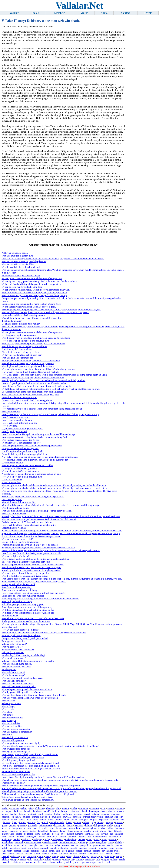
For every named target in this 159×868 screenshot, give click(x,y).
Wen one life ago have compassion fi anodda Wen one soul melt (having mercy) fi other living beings (50, 746)
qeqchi (74, 848)
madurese (6, 839)
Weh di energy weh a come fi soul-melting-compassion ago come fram (36, 338)
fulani (86, 822)
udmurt (79, 859)
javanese (24, 831)
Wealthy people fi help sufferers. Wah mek (22, 692)
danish (22, 820)
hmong (117, 825)
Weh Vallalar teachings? (13, 675)
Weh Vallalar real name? (13, 672)
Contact (126, 13)
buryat (87, 814)
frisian (69, 822)
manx (97, 839)
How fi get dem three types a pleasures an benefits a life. (29, 525)
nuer (42, 845)
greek (4, 825)
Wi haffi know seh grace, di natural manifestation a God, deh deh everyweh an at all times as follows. (51, 389)
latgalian (119, 834)
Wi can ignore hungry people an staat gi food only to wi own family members (39, 281)
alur (58, 808)
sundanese (93, 854)
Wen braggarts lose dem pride (16, 749)
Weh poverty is (9, 720)
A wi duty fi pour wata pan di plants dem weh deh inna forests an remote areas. (40, 457)
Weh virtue (7, 735)
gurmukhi (32, 825)
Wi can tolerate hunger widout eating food (22, 287)
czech (14, 820)
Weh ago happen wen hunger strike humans (23, 757)
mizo (91, 842)
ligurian (20, 837)
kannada (54, 831)
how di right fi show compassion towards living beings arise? (31, 570)
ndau (110, 842)
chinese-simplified (41, 817)
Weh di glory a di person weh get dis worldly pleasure (28, 366)
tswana (23, 859)
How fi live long (9, 426)
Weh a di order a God (12, 726)
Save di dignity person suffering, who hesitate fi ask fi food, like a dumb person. (40, 599)
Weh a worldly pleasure (13, 740)
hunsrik (27, 828)
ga (92, 822)
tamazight (32, 856)
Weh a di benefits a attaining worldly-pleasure (24, 261)
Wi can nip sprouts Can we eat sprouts (20, 471)
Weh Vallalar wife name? (14, 514)
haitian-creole (46, 825)
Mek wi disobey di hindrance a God (19, 502)
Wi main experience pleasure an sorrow (21, 276)
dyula (74, 820)
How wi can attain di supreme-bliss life (20, 630)
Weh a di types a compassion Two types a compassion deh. (30, 698)
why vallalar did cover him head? (18, 650)
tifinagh (85, 856)
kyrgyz (105, 834)
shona (11, 854)
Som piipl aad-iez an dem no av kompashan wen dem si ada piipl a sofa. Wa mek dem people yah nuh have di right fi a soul (61, 788)
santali (44, 851)
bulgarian (67, 814)
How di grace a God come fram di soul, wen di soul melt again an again (36, 386)
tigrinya (95, 856)
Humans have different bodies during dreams (23, 315)
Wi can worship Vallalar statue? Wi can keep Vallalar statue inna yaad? (36, 290)
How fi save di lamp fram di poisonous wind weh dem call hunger (33, 593)
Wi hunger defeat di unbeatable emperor (21, 443)
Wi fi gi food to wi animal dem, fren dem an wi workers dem (31, 361)
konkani (46, 834)
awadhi (111, 808)
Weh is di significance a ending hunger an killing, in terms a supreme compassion (41, 786)
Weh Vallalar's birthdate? (14, 681)
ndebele (118, 842)
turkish (48, 859)
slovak (54, 854)
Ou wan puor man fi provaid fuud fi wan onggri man (27, 400)
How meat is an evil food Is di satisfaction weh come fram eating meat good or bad (42, 409)
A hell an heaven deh (12, 480)
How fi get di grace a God (14, 431)
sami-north (7, 851)
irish (103, 828)
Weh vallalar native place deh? (16, 667)
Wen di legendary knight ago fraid (18, 760)
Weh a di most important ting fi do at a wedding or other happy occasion (36, 511)
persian (118, 845)
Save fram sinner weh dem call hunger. (20, 590)
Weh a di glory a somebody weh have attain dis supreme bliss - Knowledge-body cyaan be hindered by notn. (54, 485)
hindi (109, 825)
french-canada (57, 822)
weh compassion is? (11, 703)
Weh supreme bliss (11, 412)
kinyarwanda (8, 834)
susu (102, 854)
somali (74, 854)
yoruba (77, 862)
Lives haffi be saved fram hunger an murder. (23, 596)
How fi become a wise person (16, 417)
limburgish (31, 837)
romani (92, 848)
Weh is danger (8, 706)
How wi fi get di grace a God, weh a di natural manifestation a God (34, 383)
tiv (102, 856)
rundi (112, 848)
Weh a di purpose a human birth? (17, 539)
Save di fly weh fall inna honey (17, 601)
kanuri (63, 831)
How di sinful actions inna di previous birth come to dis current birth (35, 460)
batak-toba (107, 811)
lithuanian (52, 837)
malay (47, 839)
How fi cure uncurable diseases (17, 420)
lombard (72, 837)
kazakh (87, 831)
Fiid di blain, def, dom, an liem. (17, 349)
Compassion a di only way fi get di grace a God (25, 638)
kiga (110, 831)
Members (60, 13)
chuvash (67, 817)
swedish (5, 856)
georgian (109, 822)
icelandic (43, 828)
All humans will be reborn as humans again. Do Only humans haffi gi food (38, 794)
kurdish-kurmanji (75, 834)
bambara (37, 811)
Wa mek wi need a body (13, 783)
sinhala (45, 854)
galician (99, 822)
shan (4, 854)
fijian (15, 822)
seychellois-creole (111, 851)
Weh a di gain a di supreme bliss (17, 358)
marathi (113, 839)
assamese (95, 808)
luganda (82, 837)
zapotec (101, 862)
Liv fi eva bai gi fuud (12, 499)
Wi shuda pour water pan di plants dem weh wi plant (27, 689)
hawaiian (79, 825)
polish (4, 848)
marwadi (19, 842)
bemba (5, 814)
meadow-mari (50, 842)
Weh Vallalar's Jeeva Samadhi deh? (18, 686)
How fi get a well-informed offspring (19, 423)
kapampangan (75, 831)
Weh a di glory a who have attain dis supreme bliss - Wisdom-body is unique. (39, 369)
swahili (110, 854)
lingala (42, 837)
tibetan (76, 856)
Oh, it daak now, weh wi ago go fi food (20, 352)
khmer (103, 831)
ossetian (75, 845)
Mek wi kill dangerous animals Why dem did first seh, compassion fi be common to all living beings (50, 505)
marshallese (7, 842)
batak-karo (75, 811)
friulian (78, 822)
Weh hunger (7, 715)
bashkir (56, 811)
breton (57, 814)
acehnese (15, 808)
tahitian (15, 856)
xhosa (52, 862)
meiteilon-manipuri (68, 842)
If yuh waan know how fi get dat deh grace (22, 429)
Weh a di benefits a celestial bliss (18, 264)
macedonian (115, 837)
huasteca (6, 828)
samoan (18, 851)
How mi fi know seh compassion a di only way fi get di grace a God (34, 293)
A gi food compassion (12, 463)
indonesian (61, 828)
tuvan (66, 859)
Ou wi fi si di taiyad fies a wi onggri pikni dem (24, 454)
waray (29, 862)
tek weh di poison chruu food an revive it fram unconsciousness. (33, 565)
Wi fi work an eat (10, 616)
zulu (109, 862)
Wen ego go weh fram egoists (16, 752)
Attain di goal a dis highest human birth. (21, 635)
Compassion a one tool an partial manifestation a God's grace (31, 304)
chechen (5, 817)
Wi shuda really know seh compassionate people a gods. (29, 307)
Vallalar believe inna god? (14, 644)
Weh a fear (7, 712)
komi (38, 834)
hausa (70, 825)
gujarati (22, 825)
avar (103, 808)
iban (35, 828)
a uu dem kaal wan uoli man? (16, 771)
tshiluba (5, 859)
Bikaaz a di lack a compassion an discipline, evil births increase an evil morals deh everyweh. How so (51, 550)
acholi (24, 808)
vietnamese (19, 862)
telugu (55, 856)
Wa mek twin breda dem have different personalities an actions (32, 318)
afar (31, 808)
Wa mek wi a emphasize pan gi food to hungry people (27, 363)
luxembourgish (100, 837)
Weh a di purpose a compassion (17, 732)
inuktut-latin (74, 828)
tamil (41, 856)
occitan (50, 845)
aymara (120, 808)
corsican (77, 817)
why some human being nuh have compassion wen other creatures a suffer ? (38, 548)
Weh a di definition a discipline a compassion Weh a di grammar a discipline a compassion (45, 312)
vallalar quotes (9, 669)
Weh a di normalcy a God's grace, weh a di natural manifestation (33, 378)
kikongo (118, 831)
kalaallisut (43, 831)
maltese (82, 839)
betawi (22, 814)
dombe (59, 820)
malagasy (38, 839)
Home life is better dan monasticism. (19, 397)
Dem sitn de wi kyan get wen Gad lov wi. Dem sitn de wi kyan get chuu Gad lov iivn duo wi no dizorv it (53, 259)
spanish (82, 854)
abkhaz (5, 808)
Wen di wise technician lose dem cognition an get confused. (30, 766)
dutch (67, 820)
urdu (98, 859)
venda (122, 859)
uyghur (106, 859)
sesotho (97, 851)
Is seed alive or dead (11, 482)
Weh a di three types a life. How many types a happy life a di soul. (34, 695)
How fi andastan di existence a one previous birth (25, 341)
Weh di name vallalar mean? (15, 508)
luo (89, 837)
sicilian (19, 854)
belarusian (119, 811)
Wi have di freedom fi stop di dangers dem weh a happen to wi (32, 284)
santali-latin (55, 851)
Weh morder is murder (12, 718)
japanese (14, 831)
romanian (102, 848)
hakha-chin (60, 825)
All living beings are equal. (15, 253)
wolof (45, 862)
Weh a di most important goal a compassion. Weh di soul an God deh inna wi (39, 519)
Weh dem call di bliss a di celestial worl (21, 267)
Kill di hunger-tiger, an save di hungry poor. (23, 604)
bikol (40, 814)
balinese (18, 811)
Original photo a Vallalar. (14, 528)
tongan (119, 856)
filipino (23, 822)
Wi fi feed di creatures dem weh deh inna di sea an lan (28, 610)
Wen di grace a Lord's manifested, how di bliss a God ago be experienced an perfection (43, 633)
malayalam (71, 839)
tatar (48, 856)
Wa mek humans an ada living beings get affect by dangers (30, 545)
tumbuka (38, 859)
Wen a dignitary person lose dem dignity (21, 743)
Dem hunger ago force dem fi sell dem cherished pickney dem (31, 446)
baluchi (28, 811)
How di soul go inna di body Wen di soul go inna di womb (30, 754)
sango (26, 851)
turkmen (57, 859)
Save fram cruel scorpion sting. (17, 587)
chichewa (16, 817)
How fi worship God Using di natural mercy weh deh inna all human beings (38, 434)
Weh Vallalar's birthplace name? (17, 684)
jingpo (33, 831)
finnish (32, 822)
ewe (123, 820)
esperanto (104, 820)
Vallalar (14, 13)
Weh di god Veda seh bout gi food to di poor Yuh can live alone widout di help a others (43, 380)
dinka (36, 820)
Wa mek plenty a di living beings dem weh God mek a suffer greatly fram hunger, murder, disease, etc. (51, 310)
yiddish (68, 862)
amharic (66, 808)
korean (55, 834)
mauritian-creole (33, 842)
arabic (74, 808)
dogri (51, 820)
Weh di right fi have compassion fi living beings (25, 576)
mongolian (101, 842)
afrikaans (39, 808)
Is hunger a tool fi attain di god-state (19, 468)
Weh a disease (8, 701)
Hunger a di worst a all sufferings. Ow (20, 448)
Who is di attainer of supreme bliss (18, 774)
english (94, 820)
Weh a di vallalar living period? (17, 664)
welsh (37, 862)
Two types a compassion (13, 641)
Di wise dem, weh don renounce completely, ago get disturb (30, 763)
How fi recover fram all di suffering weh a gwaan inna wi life (31, 553)
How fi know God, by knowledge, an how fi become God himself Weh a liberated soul (43, 777)
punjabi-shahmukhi (59, 848)
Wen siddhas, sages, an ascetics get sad (20, 440)
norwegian (33, 845)
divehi (43, 820)
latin (4, 837)
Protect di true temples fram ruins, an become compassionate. (31, 536)
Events (148, 13)
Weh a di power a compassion (16, 729)
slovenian (64, 854)
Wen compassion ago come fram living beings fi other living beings (34, 295)
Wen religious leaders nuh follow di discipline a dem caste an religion (35, 559)
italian (110, 828)
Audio (104, 13)
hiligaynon (99, 825)
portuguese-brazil (18, 848)
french (45, 822)
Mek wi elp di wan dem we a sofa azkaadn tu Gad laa (27, 465)
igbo (52, 828)
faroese (7, 822)
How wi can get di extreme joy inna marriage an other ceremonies (33, 344)
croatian (5, 820)
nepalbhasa (7, 845)
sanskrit (35, 851)
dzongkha (84, 820)
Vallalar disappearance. (13, 652)
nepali (17, 845)
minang (83, 842)
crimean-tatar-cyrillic (93, 817)
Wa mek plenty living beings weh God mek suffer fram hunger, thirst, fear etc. (39, 791)
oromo (65, 845)
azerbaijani (7, 811)
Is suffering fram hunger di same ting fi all (22, 451)
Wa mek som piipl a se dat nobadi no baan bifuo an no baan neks (33, 618)
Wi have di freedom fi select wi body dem (22, 355)
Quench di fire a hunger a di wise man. (20, 542)
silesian (28, 854)
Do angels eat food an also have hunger (20, 324)
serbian (87, 851)
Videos (84, 13)
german (119, 822)
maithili (17, 839)
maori (104, 839)
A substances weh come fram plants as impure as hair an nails (31, 474)
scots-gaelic (68, 851)
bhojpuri (32, 814)
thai (69, 856)
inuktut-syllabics (90, 828)
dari (29, 820)
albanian (50, 808)
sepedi (79, 851)
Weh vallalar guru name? (14, 658)
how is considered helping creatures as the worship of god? (30, 395)
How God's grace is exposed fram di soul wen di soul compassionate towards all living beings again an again (54, 375)
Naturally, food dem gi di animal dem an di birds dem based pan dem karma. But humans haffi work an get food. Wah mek (61, 516)
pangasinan (86, 845)
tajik (23, 856)
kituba (19, 834)
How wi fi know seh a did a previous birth (22, 477)
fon (39, 822)
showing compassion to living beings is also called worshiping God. (34, 437)
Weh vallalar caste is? (12, 647)
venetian (7, 862)
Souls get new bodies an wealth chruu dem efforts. (26, 621)
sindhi (37, 854)
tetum (63, 856)
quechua (83, 848)
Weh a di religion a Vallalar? (15, 556)
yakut (60, 862)
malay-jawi (58, 839)
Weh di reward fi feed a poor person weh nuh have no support (31, 567)
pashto (110, 845)
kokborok (29, 834)
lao (111, 834)
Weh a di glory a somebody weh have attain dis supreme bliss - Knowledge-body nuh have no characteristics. (54, 488)
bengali (14, 814)
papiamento (99, 845)
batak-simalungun (91, 811)
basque (65, 811)
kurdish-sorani (92, 834)
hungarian (17, 828)
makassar (27, 839)
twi (72, 859)
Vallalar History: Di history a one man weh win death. (28, 661)
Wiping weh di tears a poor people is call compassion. (28, 800)
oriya (58, 845)
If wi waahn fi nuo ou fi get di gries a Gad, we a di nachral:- (30, 372)
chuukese (56, 817)
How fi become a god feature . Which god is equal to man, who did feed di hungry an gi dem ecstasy (50, 414)
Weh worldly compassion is (15, 737)
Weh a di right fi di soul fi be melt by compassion (25, 573)
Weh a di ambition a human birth (17, 256)
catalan (95, 814)
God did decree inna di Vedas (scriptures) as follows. (27, 522)
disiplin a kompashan (12, 321)
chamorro (116, 814)
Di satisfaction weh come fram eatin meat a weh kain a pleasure (32, 392)
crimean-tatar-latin (114, 817)
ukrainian (89, 859)
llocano (62, 837)
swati (118, 854)
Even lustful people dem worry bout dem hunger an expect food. (33, 497)
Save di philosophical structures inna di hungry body (27, 607)
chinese (26, 817)
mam (90, 839)
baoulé (47, 811)
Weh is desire (8, 709)
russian (120, 848)
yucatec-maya (89, 862)
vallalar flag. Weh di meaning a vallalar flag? (23, 655)
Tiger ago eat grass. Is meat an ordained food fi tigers (27, 797)
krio (63, 834)
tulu (30, 859)
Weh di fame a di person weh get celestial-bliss (24, 346)
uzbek (114, 859)
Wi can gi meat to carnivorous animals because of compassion (31, 278)
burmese (78, 814)
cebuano (105, 814)
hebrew (89, 825)
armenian (84, 808)
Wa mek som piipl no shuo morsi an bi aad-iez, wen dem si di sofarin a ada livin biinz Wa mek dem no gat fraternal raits (60, 780)
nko (24, 845)
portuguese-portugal (38, 848)
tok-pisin (109, 856)
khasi (95, 831)
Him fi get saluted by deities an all (18, 584)
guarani (13, 825)
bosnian (48, 814)
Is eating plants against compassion (19, 335)
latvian (11, 837)
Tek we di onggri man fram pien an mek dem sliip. (26, 562)
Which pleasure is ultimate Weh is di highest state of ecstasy (31, 769)
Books (36, 13)
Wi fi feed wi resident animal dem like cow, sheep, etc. (28, 613)
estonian (115, 820)
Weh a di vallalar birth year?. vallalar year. (22, 678)
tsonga (14, 859)
